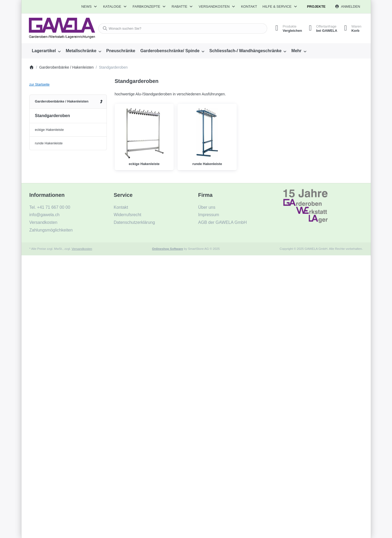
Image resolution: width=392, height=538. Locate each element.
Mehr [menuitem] (296, 51)
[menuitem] (46, 51)
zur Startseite (40, 84)
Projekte (316, 6)
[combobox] (181, 28)
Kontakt (249, 6)
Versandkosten (82, 249)
